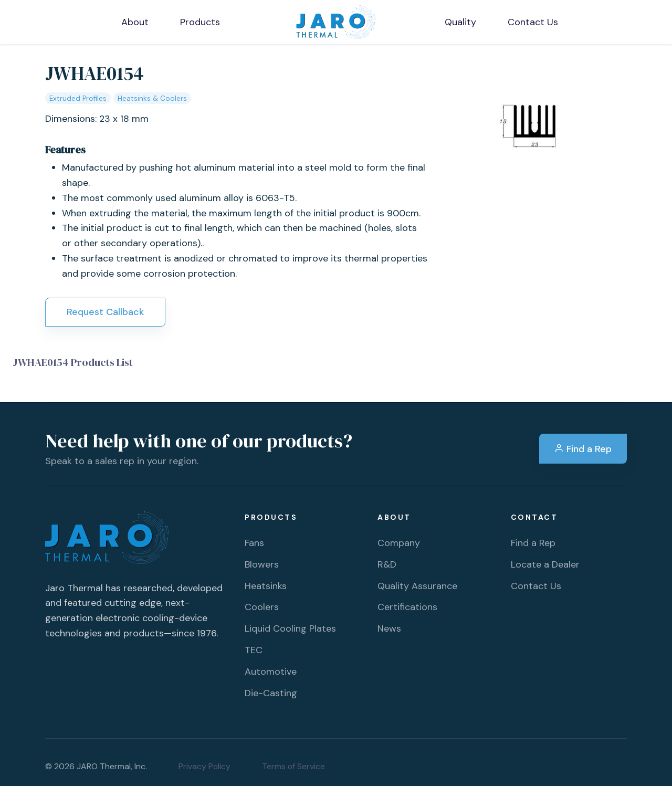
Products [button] (200, 22)
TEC (254, 650)
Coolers (262, 607)
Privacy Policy (204, 766)
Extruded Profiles (78, 98)
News (389, 628)
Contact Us (536, 586)
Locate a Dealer (545, 564)
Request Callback (105, 312)
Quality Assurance (417, 586)
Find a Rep (583, 449)
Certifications (407, 607)
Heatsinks (266, 586)
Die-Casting (271, 693)
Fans (254, 543)
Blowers (262, 564)
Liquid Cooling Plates (290, 628)
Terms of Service (293, 766)
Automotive (271, 672)
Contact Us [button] (533, 22)
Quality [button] (460, 22)
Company (399, 543)
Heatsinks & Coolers (152, 98)
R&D (387, 564)
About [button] (135, 22)
